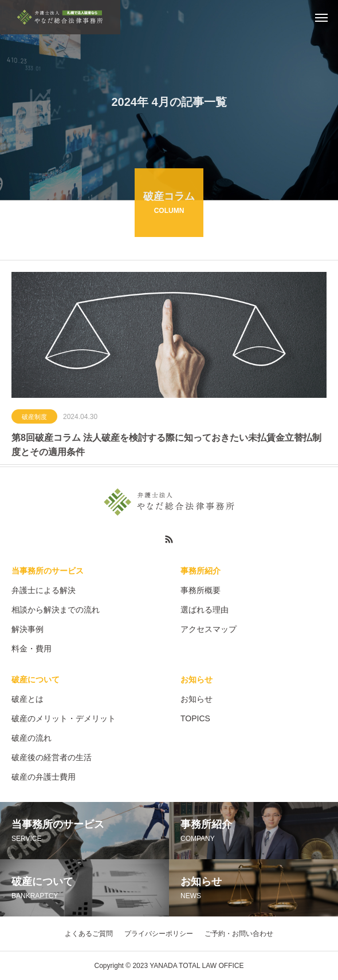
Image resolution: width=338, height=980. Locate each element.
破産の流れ (32, 738)
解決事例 (27, 629)
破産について (36, 679)
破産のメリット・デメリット (64, 718)
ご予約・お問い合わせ (239, 934)
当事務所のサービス (48, 571)
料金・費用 (32, 649)
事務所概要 (201, 590)
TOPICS (195, 718)
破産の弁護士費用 (44, 777)
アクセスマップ (209, 629)
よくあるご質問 (89, 934)
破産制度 (34, 418)
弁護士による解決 (44, 590)
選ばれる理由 (205, 610)
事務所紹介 (201, 571)
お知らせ (196, 679)
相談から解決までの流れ (56, 610)
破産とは (27, 699)
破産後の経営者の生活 (52, 757)
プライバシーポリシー (159, 934)
